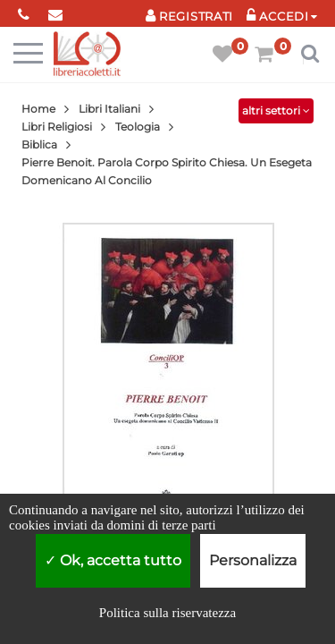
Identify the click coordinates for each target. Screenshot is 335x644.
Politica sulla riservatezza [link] (167, 613)
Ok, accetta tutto (113, 560)
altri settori (276, 110)
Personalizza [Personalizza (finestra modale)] (253, 560)
